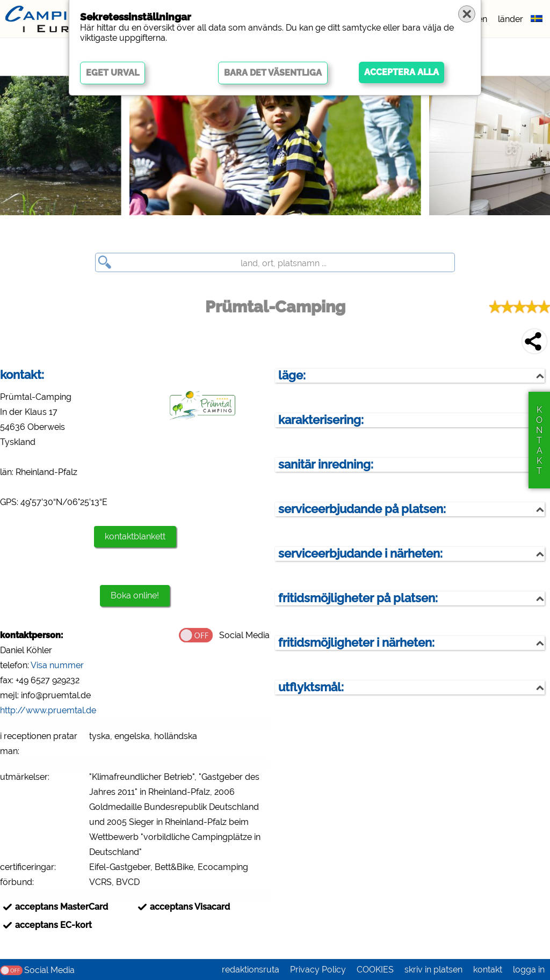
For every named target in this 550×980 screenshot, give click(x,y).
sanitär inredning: (326, 465)
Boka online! (135, 595)
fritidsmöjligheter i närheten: (356, 643)
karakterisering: (321, 420)
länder (511, 19)
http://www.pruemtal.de (48, 710)
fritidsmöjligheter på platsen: (358, 598)
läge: (292, 375)
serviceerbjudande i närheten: (360, 554)
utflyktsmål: (311, 687)
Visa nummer (57, 665)
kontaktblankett (135, 536)
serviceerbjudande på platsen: (362, 509)
